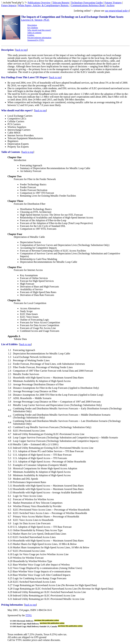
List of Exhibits (9, 344)
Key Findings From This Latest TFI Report (24, 77)
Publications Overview (39, 3)
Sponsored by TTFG (36, 40)
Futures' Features (113, 3)
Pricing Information (12, 605)
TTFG (29, 615)
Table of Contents (11, 152)
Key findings (33, 28)
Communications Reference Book (88, 5)
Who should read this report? (39, 30)
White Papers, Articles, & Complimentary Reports (44, 5)
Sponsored (13, 615)
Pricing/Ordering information (39, 38)
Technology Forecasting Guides (87, 3)
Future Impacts (9, 5)
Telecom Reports (61, 3)
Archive (110, 5)
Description (32, 25)
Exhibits (31, 35)
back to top (21, 50)
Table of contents (34, 33)
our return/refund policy (117, 11)
